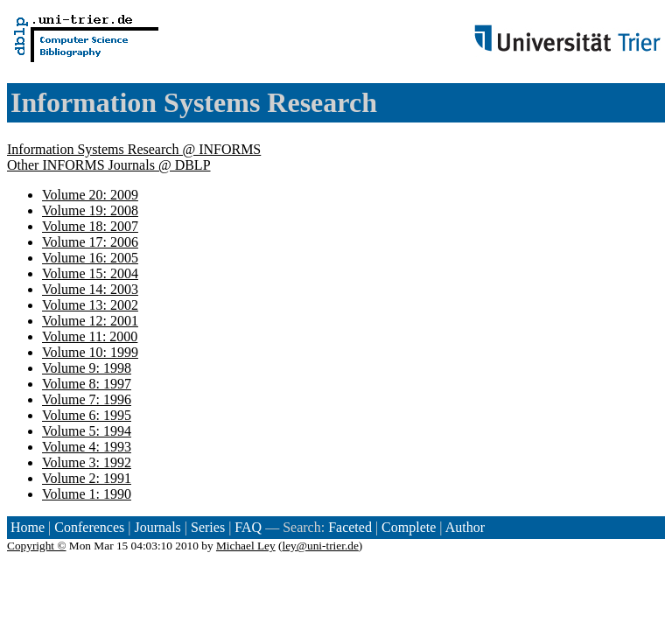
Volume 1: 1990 (87, 494)
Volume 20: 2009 (90, 195)
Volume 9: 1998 (87, 368)
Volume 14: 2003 (90, 289)
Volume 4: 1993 (87, 447)
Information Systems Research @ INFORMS (134, 149)
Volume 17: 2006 (90, 242)
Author (465, 527)
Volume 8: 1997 (87, 384)
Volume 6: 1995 (87, 415)
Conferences (89, 527)
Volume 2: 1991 (87, 478)
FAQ (248, 527)
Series (208, 527)
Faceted (350, 527)
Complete (409, 527)
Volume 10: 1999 (90, 352)
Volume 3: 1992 (87, 462)
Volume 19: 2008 (90, 210)
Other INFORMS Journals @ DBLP (109, 165)
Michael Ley (246, 546)
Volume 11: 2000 (90, 336)
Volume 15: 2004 (90, 273)
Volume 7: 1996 (87, 399)
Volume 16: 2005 (90, 258)
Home (28, 527)
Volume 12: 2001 (90, 321)
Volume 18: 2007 (90, 226)
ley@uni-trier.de (320, 546)
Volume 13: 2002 (90, 305)
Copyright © (37, 546)
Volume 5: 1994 (87, 431)
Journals (157, 527)
